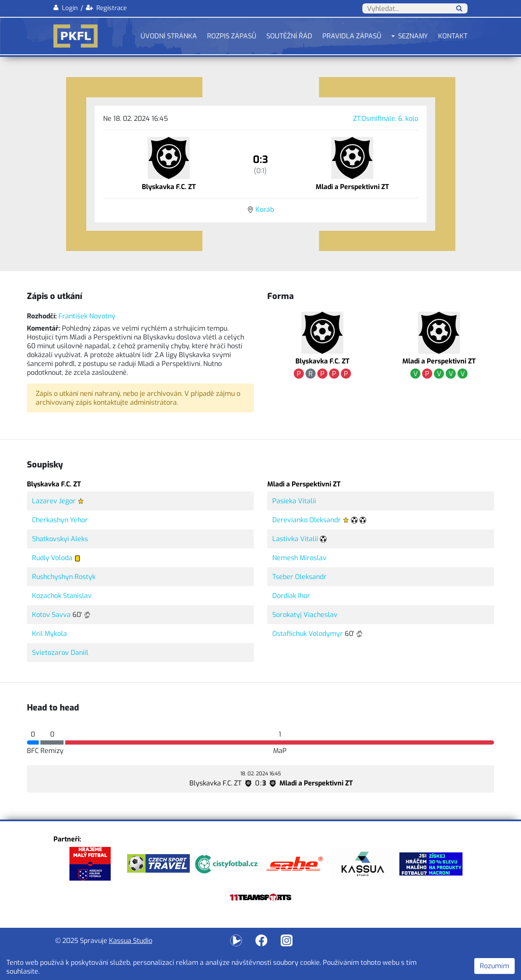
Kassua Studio (131, 941)
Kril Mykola (49, 634)
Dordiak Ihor (291, 596)
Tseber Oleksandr (299, 577)
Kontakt (453, 36)
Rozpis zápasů (232, 36)
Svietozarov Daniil (60, 653)
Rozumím (494, 966)
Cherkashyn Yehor (60, 520)
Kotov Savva (51, 615)
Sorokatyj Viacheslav (305, 615)
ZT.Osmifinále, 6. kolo (386, 119)
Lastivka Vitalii (295, 539)
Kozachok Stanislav (62, 596)
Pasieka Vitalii (294, 501)
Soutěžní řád (289, 36)
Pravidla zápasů (352, 36)
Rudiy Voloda (52, 558)
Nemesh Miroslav (299, 558)
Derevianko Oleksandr (307, 520)
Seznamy (413, 36)
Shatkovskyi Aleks (60, 539)
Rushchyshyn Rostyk (64, 577)
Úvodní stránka (169, 36)
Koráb (265, 210)
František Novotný (87, 316)
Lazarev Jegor (54, 501)
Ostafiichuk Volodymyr (308, 634)
